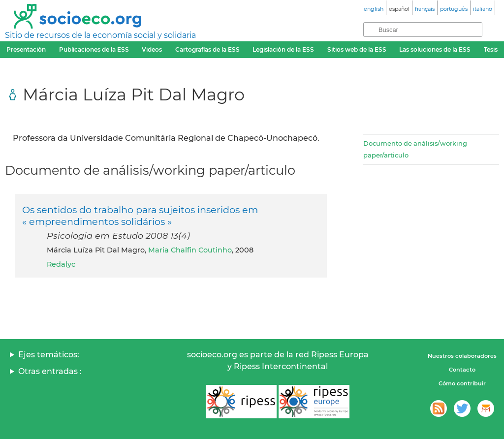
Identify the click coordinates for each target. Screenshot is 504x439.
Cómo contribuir (462, 383)
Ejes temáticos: (49, 355)
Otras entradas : (50, 371)
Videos (152, 49)
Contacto (462, 370)
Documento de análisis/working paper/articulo (415, 149)
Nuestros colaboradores (462, 356)
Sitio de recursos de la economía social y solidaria (100, 35)
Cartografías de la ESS (207, 49)
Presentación (26, 49)
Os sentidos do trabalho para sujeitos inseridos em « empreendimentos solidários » (140, 216)
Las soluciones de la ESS (435, 49)
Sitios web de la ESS (357, 49)
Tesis (491, 49)
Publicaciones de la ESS (94, 49)
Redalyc (61, 264)
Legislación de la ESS (283, 49)
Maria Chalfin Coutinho (190, 250)
